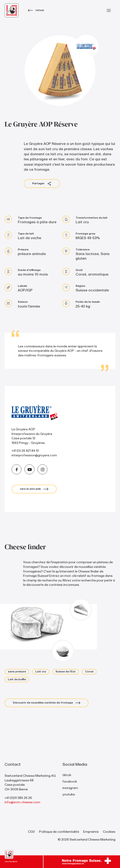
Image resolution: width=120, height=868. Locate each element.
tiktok (67, 775)
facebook (70, 781)
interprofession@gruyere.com (34, 455)
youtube (69, 794)
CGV (31, 832)
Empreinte (91, 832)
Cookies (109, 832)
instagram (70, 788)
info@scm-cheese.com (22, 802)
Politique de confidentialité (59, 832)
